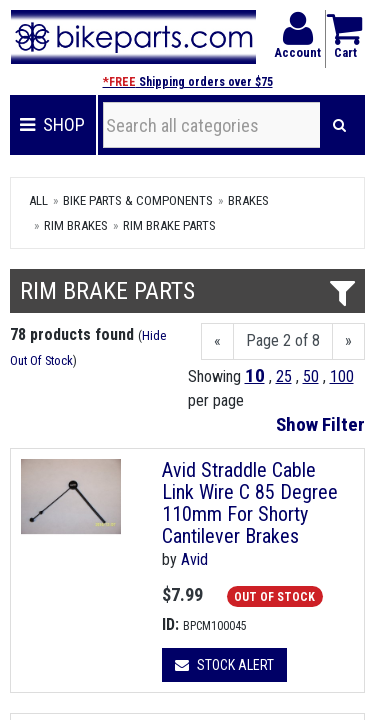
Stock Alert (224, 665)
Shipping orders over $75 (188, 82)
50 (311, 376)
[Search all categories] (212, 125)
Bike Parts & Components (138, 200)
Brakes (248, 200)
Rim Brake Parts (169, 225)
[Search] (339, 125)
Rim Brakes (76, 225)
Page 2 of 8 (283, 340)
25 (284, 376)
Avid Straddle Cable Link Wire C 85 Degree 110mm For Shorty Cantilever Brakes (250, 503)
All (38, 200)
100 (342, 376)
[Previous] (217, 341)
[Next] (348, 341)
